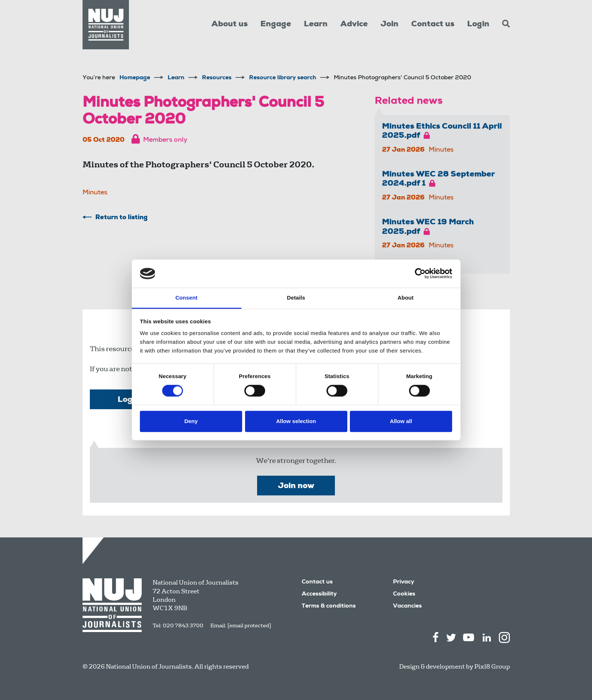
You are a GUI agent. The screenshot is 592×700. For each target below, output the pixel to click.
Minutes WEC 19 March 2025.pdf (428, 227)
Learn (316, 24)
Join (389, 24)
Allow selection (296, 421)
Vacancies (407, 606)
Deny (191, 421)
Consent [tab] (186, 298)
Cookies (404, 594)
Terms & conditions (329, 606)
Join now (296, 486)
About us (230, 24)
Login (478, 24)
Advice (354, 24)
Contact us (433, 24)
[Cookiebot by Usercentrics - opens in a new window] (420, 274)
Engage (276, 24)
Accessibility (319, 594)
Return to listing (121, 218)
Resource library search (283, 78)
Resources (217, 78)
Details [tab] (296, 298)
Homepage (135, 78)
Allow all (401, 421)
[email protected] (249, 625)
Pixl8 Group (492, 667)
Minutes (95, 193)
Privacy (404, 582)
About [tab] (406, 298)
